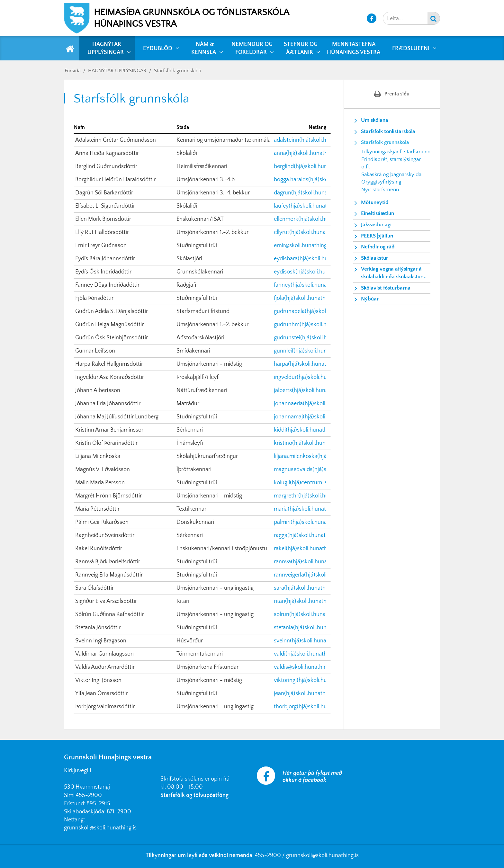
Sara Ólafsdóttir (94, 588)
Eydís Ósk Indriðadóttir (103, 272)
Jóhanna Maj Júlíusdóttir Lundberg (117, 417)
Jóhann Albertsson (98, 390)
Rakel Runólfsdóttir (99, 549)
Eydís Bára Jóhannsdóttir (105, 259)
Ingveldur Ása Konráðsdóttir (110, 377)
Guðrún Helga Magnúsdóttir (109, 325)
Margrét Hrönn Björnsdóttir (108, 496)
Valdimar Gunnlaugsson (104, 654)
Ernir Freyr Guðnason (101, 246)
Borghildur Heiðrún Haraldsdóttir (115, 180)
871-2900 (119, 812)
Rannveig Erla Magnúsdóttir (109, 575)
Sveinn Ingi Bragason (101, 641)
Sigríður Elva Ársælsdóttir (106, 601)
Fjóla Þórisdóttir (94, 298)
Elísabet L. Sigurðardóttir (105, 206)
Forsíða (73, 71)
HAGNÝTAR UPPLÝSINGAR (117, 71)
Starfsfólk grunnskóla (178, 71)
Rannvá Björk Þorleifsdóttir (108, 562)
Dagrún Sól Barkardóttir (104, 193)
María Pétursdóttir (97, 509)
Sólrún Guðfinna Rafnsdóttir (109, 614)
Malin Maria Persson (100, 483)
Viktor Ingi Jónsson (98, 680)
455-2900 (89, 795)
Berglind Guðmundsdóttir (106, 166)
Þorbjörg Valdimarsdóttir (105, 707)
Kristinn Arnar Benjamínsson (110, 430)
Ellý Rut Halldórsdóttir (102, 232)
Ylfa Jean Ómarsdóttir (101, 694)
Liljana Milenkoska (98, 456)
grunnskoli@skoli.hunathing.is (100, 828)
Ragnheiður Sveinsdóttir (105, 535)
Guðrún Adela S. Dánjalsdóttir (112, 311)
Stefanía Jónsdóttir (98, 628)
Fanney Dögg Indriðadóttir (107, 285)
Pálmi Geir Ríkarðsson (102, 522)
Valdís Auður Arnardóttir (105, 667)
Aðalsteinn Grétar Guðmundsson (116, 140)
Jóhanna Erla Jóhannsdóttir (108, 404)
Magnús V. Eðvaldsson (103, 470)
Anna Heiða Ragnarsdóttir (107, 153)
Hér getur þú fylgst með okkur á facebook (312, 777)
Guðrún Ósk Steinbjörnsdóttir (112, 338)
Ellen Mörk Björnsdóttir (103, 219)
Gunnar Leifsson (95, 351)
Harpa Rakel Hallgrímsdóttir (109, 364)
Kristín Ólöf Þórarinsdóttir (106, 443)
